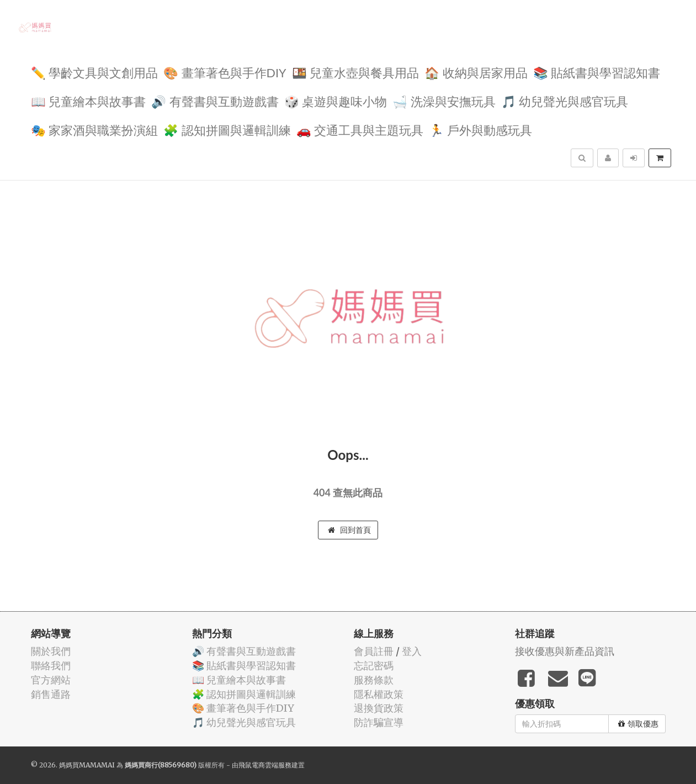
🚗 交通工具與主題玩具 (360, 129)
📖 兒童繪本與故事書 (89, 101)
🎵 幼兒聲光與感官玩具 (565, 101)
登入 (412, 651)
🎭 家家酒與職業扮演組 (95, 129)
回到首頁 (349, 530)
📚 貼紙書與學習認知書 (597, 72)
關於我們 (51, 651)
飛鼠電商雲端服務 (265, 765)
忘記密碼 (374, 666)
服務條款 (374, 680)
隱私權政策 (379, 694)
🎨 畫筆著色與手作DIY (225, 72)
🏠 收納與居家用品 (476, 72)
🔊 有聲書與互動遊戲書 (215, 101)
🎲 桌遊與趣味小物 (336, 101)
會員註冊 (374, 651)
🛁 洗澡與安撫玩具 (444, 101)
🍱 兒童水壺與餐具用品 (356, 72)
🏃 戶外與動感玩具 (480, 129)
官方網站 (51, 680)
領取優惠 (638, 724)
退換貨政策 (379, 708)
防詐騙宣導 (379, 722)
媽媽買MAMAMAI (87, 765)
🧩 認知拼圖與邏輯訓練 (227, 129)
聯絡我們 (51, 666)
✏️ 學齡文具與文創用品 (95, 72)
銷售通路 (51, 694)
